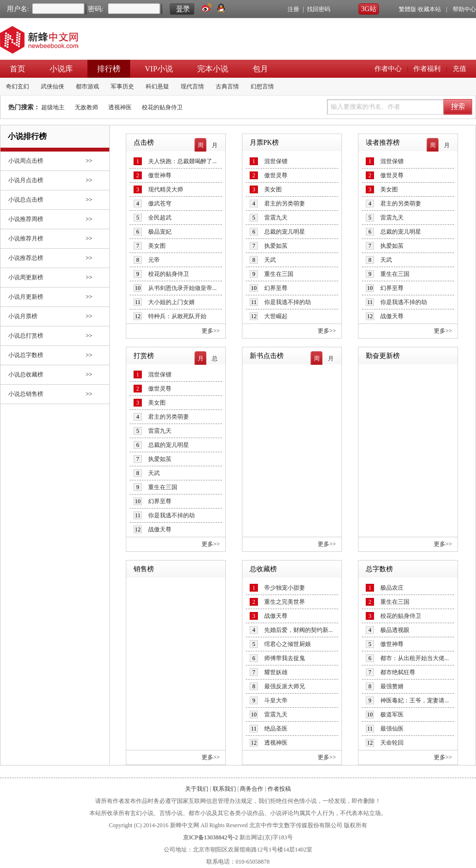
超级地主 (53, 107)
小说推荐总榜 (26, 258)
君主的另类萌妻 (285, 204)
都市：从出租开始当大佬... (415, 658)
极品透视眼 (395, 630)
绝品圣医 (276, 729)
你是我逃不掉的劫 (288, 302)
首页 (17, 69)
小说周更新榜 (26, 277)
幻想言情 (262, 86)
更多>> (211, 331)
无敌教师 (86, 107)
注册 (293, 9)
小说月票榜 (23, 316)
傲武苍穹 (160, 204)
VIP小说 (159, 69)
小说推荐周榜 (26, 219)
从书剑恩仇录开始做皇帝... (182, 288)
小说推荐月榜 (26, 238)
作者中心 (388, 69)
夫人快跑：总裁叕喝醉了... (182, 161)
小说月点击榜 (26, 180)
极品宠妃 (160, 232)
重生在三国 (279, 274)
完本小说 (213, 69)
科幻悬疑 (157, 86)
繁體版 (408, 9)
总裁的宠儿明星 (285, 232)
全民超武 (160, 218)
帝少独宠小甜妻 (285, 588)
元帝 (154, 260)
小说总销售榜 (26, 394)
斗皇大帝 (276, 700)
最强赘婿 (392, 686)
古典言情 (227, 86)
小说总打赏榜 (26, 336)
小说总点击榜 (26, 200)
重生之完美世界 (285, 602)
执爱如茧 (276, 246)
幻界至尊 (276, 288)
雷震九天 (276, 218)
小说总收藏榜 (26, 374)
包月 (260, 69)
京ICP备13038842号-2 (211, 837)
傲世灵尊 (276, 175)
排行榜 (109, 69)
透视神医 (120, 107)
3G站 (368, 9)
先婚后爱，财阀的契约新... (298, 630)
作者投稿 (279, 789)
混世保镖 (276, 161)
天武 (270, 260)
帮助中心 (464, 9)
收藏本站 (429, 9)
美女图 (157, 246)
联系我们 (224, 789)
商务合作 (252, 789)
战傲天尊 (392, 316)
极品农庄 (392, 588)
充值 (459, 69)
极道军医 (392, 715)
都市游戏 (87, 86)
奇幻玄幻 (17, 86)
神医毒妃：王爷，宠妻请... (415, 700)
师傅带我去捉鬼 (285, 658)
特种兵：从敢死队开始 (177, 316)
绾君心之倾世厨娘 (288, 644)
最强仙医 (392, 729)
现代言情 (192, 86)
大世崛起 (276, 316)
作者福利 (427, 69)
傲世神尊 (160, 175)
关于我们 (197, 789)
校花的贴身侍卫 (162, 107)
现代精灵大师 (166, 189)
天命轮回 (392, 743)
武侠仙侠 (52, 86)
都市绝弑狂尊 (398, 672)
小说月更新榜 (26, 297)
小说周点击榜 (26, 161)
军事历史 (122, 86)
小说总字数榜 (26, 355)
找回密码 (319, 9)
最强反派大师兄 (285, 686)
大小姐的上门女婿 (171, 302)
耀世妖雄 (276, 672)
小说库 (61, 69)
